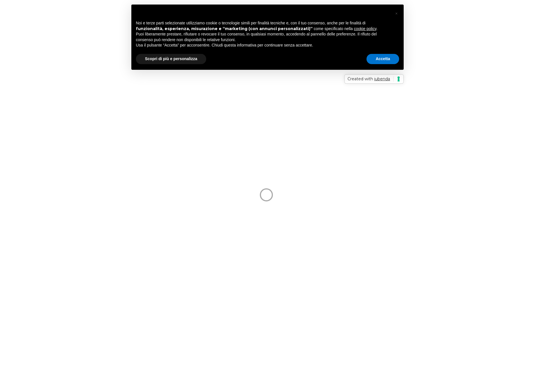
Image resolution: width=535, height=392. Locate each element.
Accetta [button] (383, 59)
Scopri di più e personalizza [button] (171, 59)
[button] (396, 14)
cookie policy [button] (365, 29)
